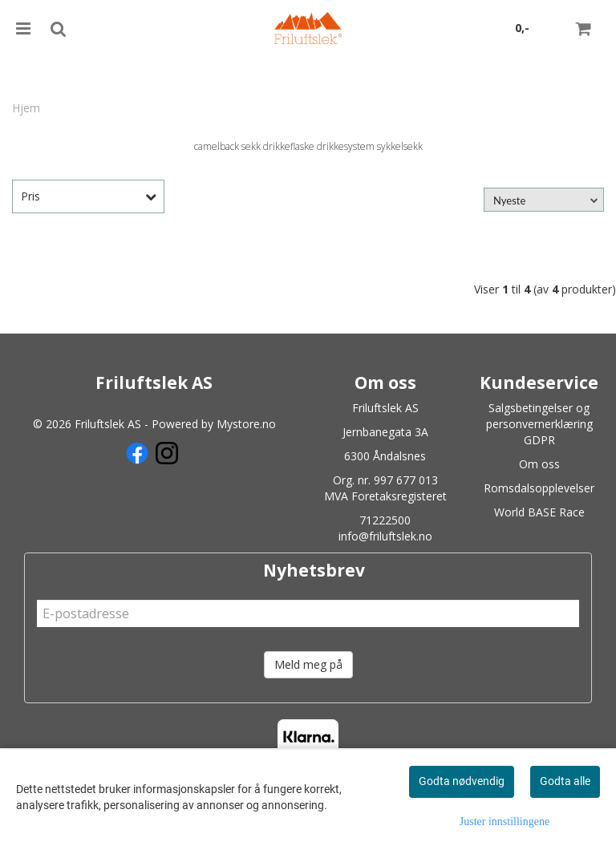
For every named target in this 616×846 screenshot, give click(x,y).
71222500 (385, 520)
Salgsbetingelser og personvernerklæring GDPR (539, 424)
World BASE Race (539, 512)
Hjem (26, 108)
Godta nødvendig (462, 781)
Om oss (539, 464)
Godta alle (565, 781)
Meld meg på (308, 664)
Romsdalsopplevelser (539, 488)
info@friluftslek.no (385, 536)
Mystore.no (246, 424)
